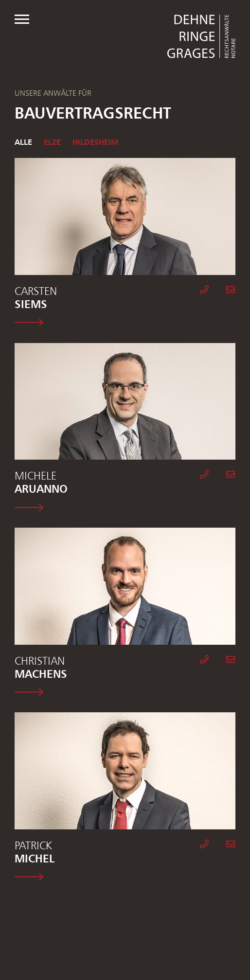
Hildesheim (95, 142)
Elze (52, 142)
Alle (23, 142)
